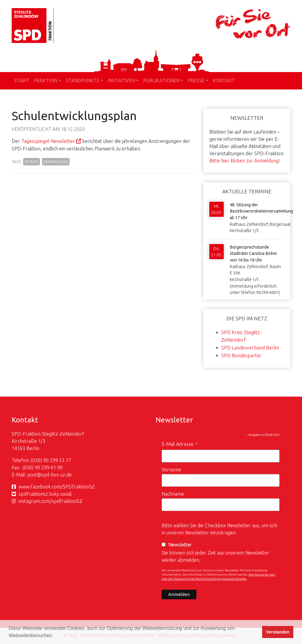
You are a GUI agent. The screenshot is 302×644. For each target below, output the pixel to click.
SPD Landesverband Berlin (250, 348)
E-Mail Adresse (180, 445)
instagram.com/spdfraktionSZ (51, 501)
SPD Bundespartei (241, 355)
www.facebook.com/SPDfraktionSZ (57, 487)
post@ (34, 475)
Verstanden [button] (278, 632)
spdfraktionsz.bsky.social (45, 494)
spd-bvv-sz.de (57, 475)
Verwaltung (56, 162)
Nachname (173, 494)
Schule (31, 162)
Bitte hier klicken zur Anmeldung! (245, 161)
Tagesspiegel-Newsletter (48, 141)
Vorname (171, 470)
